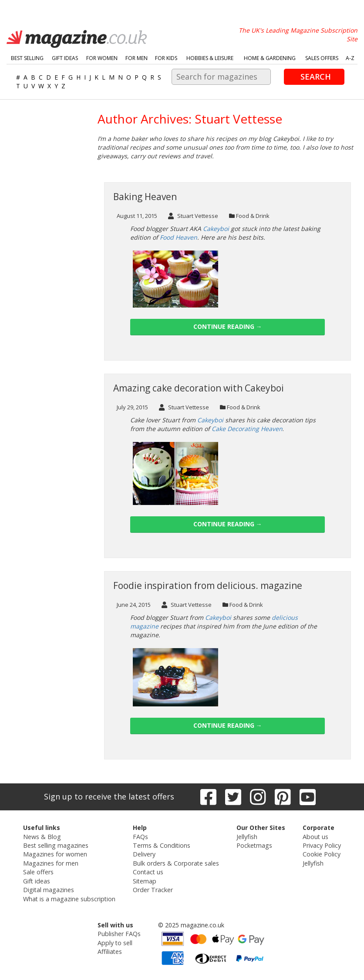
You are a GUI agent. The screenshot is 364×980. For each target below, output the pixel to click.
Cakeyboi (218, 617)
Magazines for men (52, 862)
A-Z (350, 58)
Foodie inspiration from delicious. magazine (208, 585)
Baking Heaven (145, 197)
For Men (136, 58)
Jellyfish (246, 836)
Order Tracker (152, 888)
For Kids (166, 58)
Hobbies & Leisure (210, 58)
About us (314, 836)
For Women (102, 58)
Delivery (144, 854)
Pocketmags (253, 845)
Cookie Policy (321, 854)
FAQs (140, 836)
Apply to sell (115, 941)
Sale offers (39, 871)
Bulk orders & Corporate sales (175, 862)
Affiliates (110, 949)
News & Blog (43, 836)
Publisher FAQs (119, 932)
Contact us (148, 871)
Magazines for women (56, 854)
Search (316, 77)
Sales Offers (322, 58)
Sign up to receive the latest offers (109, 796)
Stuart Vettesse (193, 216)
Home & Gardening (270, 58)
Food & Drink (253, 216)
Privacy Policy (321, 845)
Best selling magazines (57, 845)
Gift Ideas (65, 58)
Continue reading (228, 326)
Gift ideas (38, 880)
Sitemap (144, 880)
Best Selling (27, 58)
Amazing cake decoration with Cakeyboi (199, 388)
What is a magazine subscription (70, 897)
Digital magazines (49, 888)
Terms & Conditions (161, 845)
